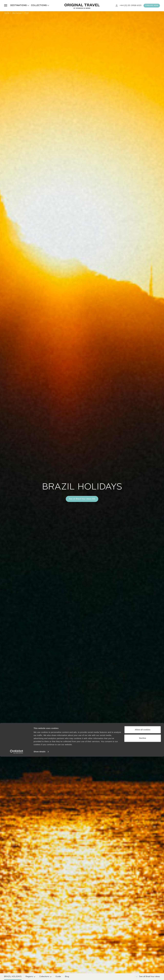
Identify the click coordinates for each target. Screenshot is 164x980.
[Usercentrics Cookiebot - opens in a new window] (17, 975)
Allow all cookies (143, 953)
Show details (40, 975)
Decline (143, 961)
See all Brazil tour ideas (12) (82, 499)
